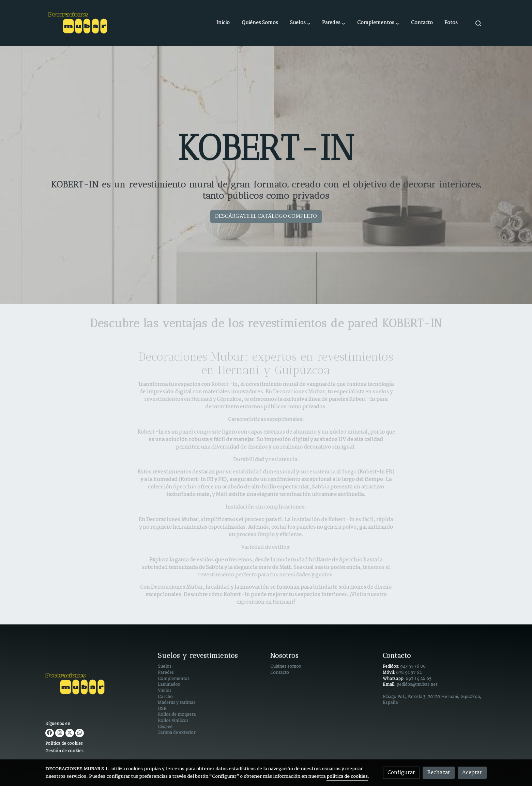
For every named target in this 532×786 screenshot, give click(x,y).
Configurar (401, 773)
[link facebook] (50, 733)
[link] (79, 23)
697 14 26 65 (419, 679)
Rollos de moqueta (177, 715)
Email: (390, 685)
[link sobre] (97, 685)
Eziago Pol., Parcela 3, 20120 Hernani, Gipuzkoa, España (432, 700)
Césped (165, 727)
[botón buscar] (478, 23)
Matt (222, 494)
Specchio (185, 487)
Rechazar (439, 773)
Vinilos (165, 691)
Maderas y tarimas (177, 703)
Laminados (169, 685)
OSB (162, 709)
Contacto (280, 673)
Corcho (165, 697)
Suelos (165, 667)
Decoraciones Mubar (299, 392)
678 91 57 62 (409, 673)
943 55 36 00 (413, 667)
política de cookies (347, 777)
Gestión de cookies (64, 751)
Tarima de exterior (177, 733)
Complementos (174, 679)
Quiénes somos (286, 667)
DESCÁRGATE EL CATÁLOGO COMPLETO (266, 216)
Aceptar (472, 773)
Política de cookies (64, 744)
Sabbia (321, 487)
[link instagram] (59, 733)
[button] (300, 23)
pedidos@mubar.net (417, 685)
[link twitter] (70, 733)
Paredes (166, 673)
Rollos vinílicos (173, 721)
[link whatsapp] (80, 733)
